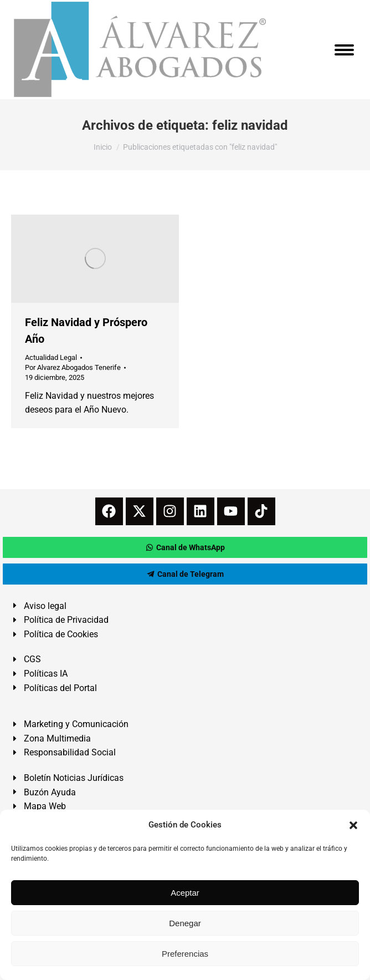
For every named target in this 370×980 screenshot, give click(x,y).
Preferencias (185, 954)
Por (73, 367)
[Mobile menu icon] (344, 50)
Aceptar (185, 893)
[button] (353, 825)
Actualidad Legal (51, 357)
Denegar (185, 923)
